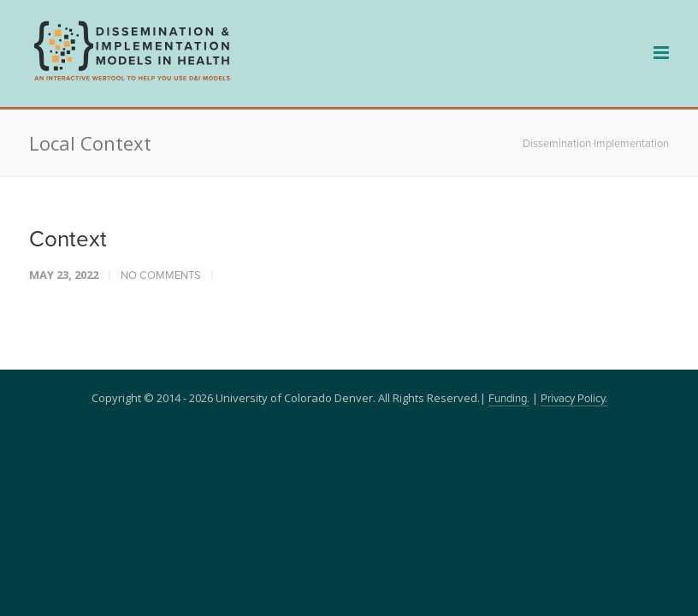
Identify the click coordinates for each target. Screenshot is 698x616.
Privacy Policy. (574, 399)
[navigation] (132, 79)
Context (68, 240)
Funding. (509, 399)
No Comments (161, 276)
